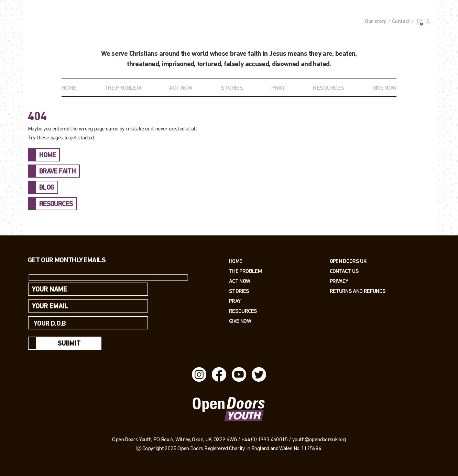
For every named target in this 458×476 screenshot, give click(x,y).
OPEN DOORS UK (348, 261)
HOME (47, 156)
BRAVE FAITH (57, 172)
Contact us (344, 271)
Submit (69, 344)
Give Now (240, 321)
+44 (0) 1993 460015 (265, 440)
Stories (239, 291)
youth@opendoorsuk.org (319, 440)
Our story (375, 22)
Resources (243, 311)
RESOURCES (328, 88)
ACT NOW (181, 88)
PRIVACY (339, 281)
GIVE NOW (385, 88)
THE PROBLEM (122, 88)
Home (69, 88)
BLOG (47, 188)
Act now (240, 281)
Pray (278, 88)
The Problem (245, 271)
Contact (401, 22)
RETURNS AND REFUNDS (358, 291)
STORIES (232, 88)
